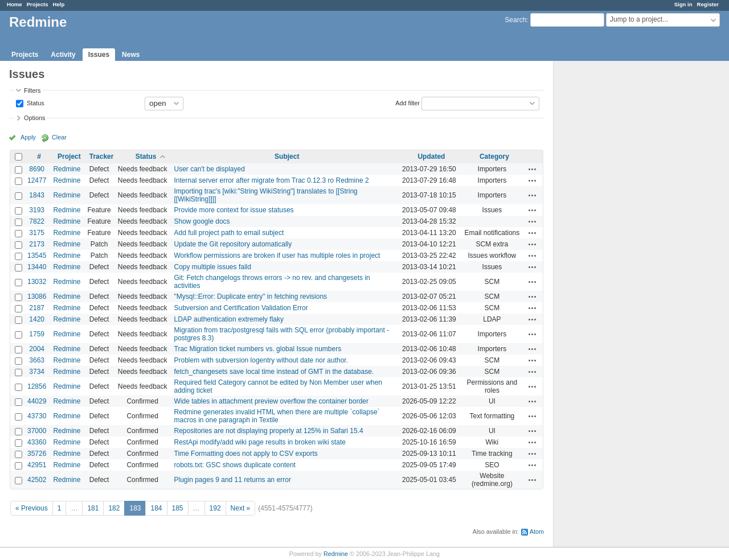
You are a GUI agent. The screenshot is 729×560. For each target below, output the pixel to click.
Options (34, 118)
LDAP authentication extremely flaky (229, 319)
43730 (37, 416)
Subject (287, 157)
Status (35, 102)
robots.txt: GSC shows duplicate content (235, 465)
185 (178, 508)
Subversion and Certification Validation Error (241, 308)
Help (59, 4)
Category (494, 157)
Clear (59, 137)
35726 (37, 454)
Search (515, 20)
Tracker (102, 157)
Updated (431, 157)
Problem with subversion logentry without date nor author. (261, 360)
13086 (37, 297)
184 (156, 508)
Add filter (407, 102)
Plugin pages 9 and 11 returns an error (233, 480)
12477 (37, 180)
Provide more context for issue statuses (234, 210)
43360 (37, 442)
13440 (37, 267)
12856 (37, 386)
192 (215, 508)
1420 (37, 319)
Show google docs (202, 221)
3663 (37, 360)
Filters (32, 90)
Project (69, 157)
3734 (37, 372)
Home (15, 4)
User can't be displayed (210, 169)
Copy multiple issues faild (213, 267)
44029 (37, 401)
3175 (37, 233)
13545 (37, 256)
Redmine (67, 169)
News (131, 55)
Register (708, 4)
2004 (37, 349)
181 (93, 508)
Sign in (683, 4)
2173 (37, 244)
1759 (37, 334)
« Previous (32, 508)
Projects (38, 4)
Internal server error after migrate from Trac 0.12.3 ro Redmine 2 (272, 180)
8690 (37, 169)
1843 (37, 195)
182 (114, 508)
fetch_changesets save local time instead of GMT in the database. (274, 372)
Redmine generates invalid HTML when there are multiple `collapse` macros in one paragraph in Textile (277, 416)
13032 (37, 282)
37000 (37, 431)
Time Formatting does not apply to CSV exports (246, 454)
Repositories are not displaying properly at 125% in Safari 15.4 (269, 431)
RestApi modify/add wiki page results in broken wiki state (260, 442)
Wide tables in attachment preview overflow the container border (272, 401)
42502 (37, 480)
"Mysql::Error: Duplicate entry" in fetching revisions (251, 297)
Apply (28, 137)
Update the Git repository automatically (233, 244)
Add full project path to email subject (229, 233)
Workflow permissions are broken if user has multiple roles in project (277, 256)
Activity (63, 55)
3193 (37, 210)
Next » (241, 508)
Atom (537, 532)
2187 (37, 308)
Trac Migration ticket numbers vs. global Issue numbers (258, 349)
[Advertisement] (611, 240)
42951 (37, 465)
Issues (99, 55)
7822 (37, 221)
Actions (533, 169)
